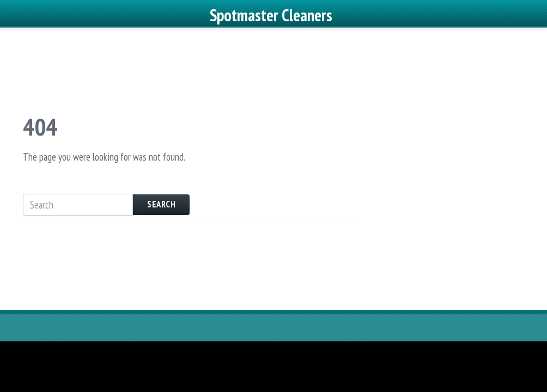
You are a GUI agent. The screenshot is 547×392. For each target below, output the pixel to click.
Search (161, 229)
